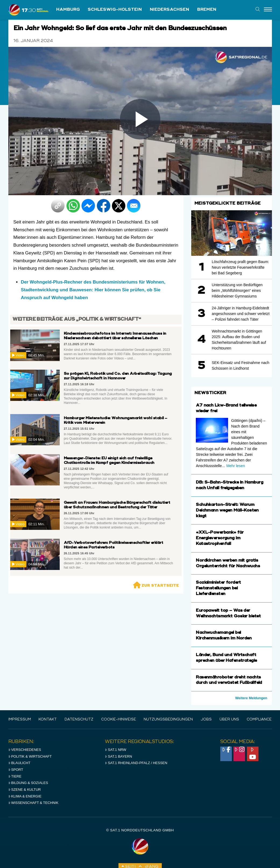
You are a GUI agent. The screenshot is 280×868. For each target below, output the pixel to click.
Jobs (206, 720)
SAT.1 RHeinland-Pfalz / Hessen (136, 763)
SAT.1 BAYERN (118, 756)
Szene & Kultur (25, 790)
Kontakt (48, 720)
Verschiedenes (25, 750)
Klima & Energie (25, 796)
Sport (16, 770)
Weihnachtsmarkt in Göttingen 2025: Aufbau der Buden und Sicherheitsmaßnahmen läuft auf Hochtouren (239, 340)
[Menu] (268, 10)
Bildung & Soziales (28, 783)
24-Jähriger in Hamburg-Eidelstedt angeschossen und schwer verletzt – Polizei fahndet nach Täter (241, 314)
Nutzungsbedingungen (168, 720)
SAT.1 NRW (116, 750)
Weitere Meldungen (251, 698)
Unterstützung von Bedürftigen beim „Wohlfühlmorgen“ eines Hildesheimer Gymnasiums (237, 290)
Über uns (229, 720)
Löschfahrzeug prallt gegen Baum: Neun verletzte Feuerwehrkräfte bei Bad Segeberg (240, 267)
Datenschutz (79, 720)
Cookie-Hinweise (119, 720)
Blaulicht (19, 763)
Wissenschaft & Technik (33, 803)
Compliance (259, 720)
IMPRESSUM (20, 720)
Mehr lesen (235, 466)
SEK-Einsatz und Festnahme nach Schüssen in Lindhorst (240, 365)
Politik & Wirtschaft (30, 756)
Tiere (15, 776)
